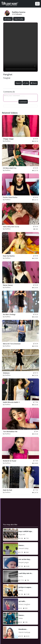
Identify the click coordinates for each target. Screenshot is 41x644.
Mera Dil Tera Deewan (12, 344)
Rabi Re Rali (7, 490)
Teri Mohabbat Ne (10, 431)
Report (18, 83)
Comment (23, 102)
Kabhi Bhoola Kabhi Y (11, 402)
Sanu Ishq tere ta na (11, 227)
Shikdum (6, 373)
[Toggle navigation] (37, 4)
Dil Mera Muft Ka (10, 168)
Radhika (8, 141)
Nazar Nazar (8, 285)
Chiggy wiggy (8, 139)
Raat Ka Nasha (9, 256)
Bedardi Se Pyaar (10, 461)
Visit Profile (19, 19)
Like (26, 83)
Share (34, 83)
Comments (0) (9, 92)
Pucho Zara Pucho (10, 197)
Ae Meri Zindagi (9, 314)
